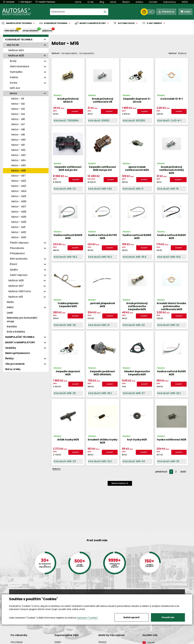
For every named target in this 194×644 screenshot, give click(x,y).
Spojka (14, 270)
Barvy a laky (13, 369)
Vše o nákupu (17, 642)
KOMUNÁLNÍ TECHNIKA (19, 40)
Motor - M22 (19, 181)
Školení (126, 2)
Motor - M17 (18, 176)
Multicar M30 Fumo (20, 291)
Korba (13, 83)
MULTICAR (13, 45)
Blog (102, 2)
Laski (10, 313)
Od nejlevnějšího (69, 53)
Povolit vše (168, 617)
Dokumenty (170, 2)
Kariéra (139, 2)
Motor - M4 (18, 114)
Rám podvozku (19, 259)
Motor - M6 (18, 119)
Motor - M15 (18, 165)
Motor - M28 (19, 212)
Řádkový (182, 53)
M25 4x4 (15, 88)
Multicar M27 (16, 286)
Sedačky (11, 348)
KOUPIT (75, 111)
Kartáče (12, 327)
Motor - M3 (18, 109)
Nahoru (57, 469)
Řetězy (10, 358)
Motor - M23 (19, 186)
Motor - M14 (19, 160)
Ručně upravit (132, 617)
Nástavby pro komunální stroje (22, 320)
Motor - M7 (18, 124)
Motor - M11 (18, 145)
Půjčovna (102, 642)
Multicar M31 (16, 297)
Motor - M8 (18, 129)
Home (78, 2)
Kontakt (153, 2)
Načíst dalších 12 (120, 483)
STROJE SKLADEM (30, 31)
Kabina (14, 77)
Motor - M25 (19, 196)
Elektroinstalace (20, 66)
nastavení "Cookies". (87, 618)
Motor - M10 (18, 140)
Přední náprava (19, 243)
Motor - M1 (18, 99)
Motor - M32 (19, 232)
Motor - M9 (18, 135)
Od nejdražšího (87, 53)
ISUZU (10, 302)
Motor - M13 (18, 155)
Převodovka (17, 248)
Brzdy (13, 61)
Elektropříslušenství (18, 353)
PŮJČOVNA (47, 31)
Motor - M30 (19, 222)
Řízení (13, 264)
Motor (14, 93)
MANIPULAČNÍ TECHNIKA (20, 337)
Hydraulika (16, 72)
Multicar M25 (16, 56)
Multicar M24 (16, 50)
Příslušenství (17, 253)
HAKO (10, 307)
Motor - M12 (18, 150)
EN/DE (185, 2)
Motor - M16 (19, 171)
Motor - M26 (19, 201)
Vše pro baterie (15, 364)
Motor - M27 (19, 207)
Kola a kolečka (16, 332)
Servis (113, 2)
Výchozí (56, 53)
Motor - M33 (19, 237)
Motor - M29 (19, 217)
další (183, 472)
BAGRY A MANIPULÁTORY (20, 342)
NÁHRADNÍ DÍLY (12, 31)
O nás (91, 2)
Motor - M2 (18, 104)
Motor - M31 (18, 227)
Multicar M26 (16, 280)
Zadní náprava (19, 275)
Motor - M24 (19, 191)
